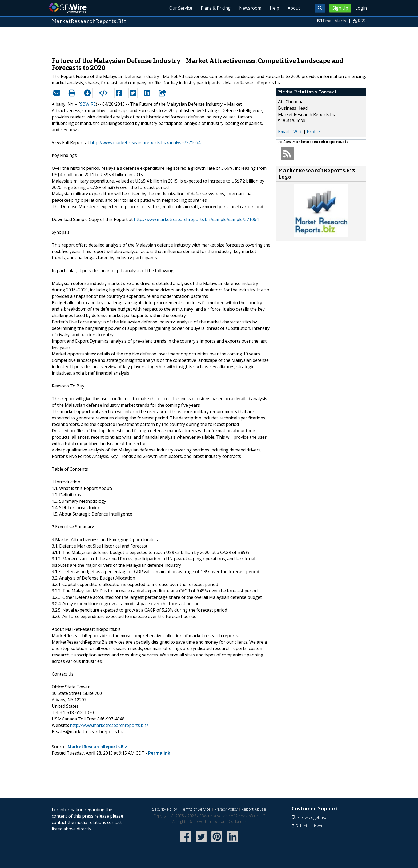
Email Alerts (335, 21)
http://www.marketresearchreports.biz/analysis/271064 (145, 142)
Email (283, 132)
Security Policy (165, 809)
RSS (361, 21)
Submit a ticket (309, 826)
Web (298, 132)
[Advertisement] (209, 39)
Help (274, 8)
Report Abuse (254, 809)
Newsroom (250, 8)
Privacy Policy (226, 809)
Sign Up (340, 8)
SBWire (68, 8)
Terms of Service (196, 809)
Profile (313, 132)
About (294, 8)
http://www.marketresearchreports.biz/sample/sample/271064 (196, 219)
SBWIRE (88, 104)
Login (361, 8)
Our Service (181, 8)
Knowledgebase (312, 817)
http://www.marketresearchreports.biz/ (109, 725)
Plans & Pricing (216, 8)
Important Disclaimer (228, 821)
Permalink (159, 753)
